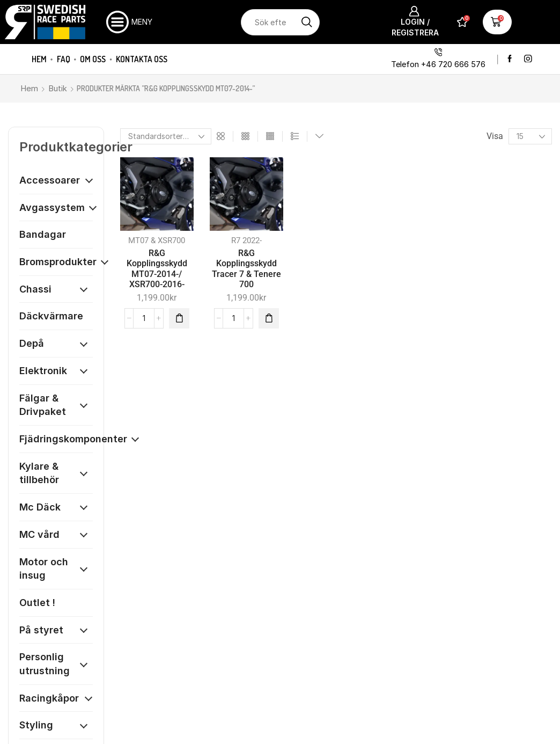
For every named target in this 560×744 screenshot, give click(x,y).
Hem (39, 59)
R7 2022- (246, 240)
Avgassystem (52, 207)
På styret (41, 630)
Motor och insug (44, 569)
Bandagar (43, 234)
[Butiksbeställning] (166, 136)
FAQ (64, 59)
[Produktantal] (144, 318)
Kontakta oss (142, 59)
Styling (36, 725)
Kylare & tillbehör (39, 473)
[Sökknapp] (307, 22)
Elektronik (43, 371)
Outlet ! (37, 603)
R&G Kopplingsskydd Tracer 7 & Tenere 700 (246, 269)
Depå (32, 343)
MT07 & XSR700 (157, 240)
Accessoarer (50, 180)
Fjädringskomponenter (73, 439)
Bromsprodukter (58, 262)
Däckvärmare (51, 316)
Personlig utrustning (45, 664)
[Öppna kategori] (89, 180)
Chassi (35, 289)
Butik (58, 88)
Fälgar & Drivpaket (43, 405)
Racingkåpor (49, 698)
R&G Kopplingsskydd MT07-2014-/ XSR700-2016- (157, 269)
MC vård (39, 534)
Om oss (93, 59)
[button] (179, 318)
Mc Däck (40, 507)
